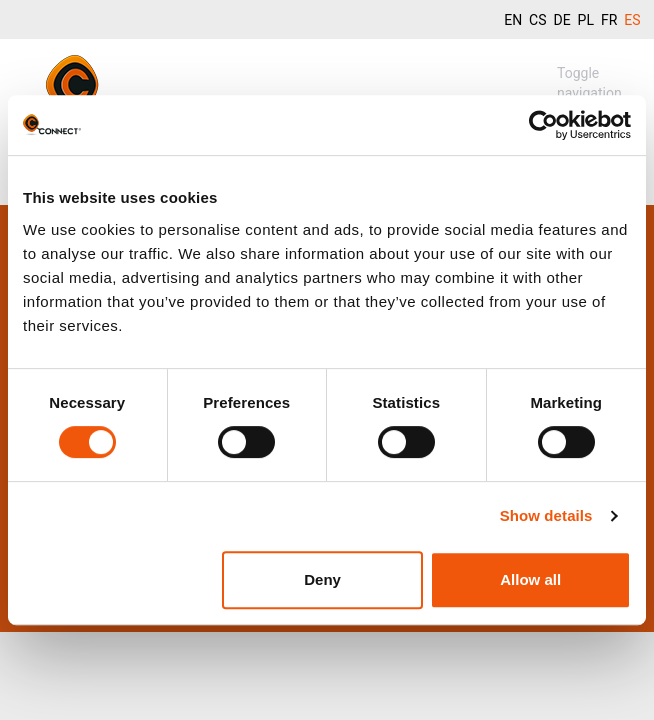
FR (609, 20)
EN (513, 20)
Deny (322, 579)
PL (586, 20)
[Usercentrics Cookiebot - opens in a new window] (543, 125)
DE (561, 20)
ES (632, 20)
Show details (546, 515)
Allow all (530, 579)
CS (537, 20)
